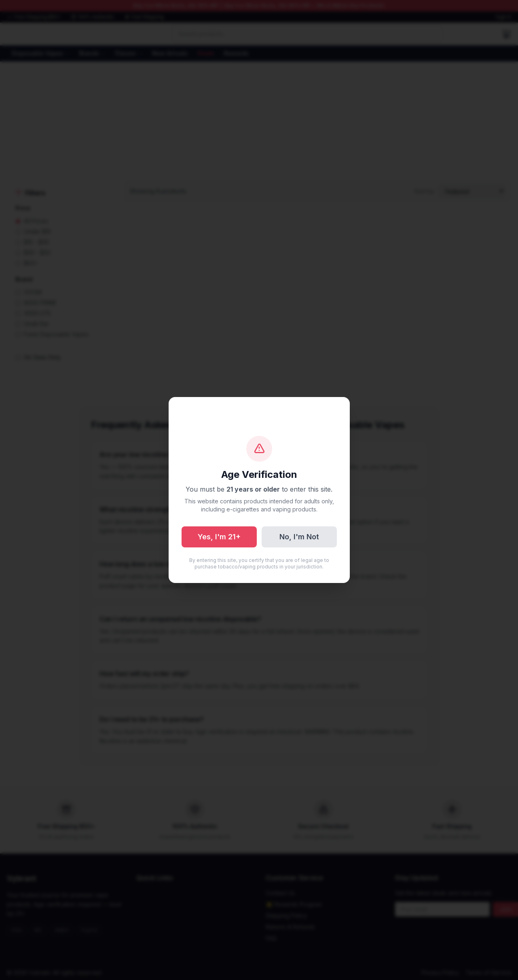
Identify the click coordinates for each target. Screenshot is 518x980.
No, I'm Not (299, 537)
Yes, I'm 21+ (219, 537)
